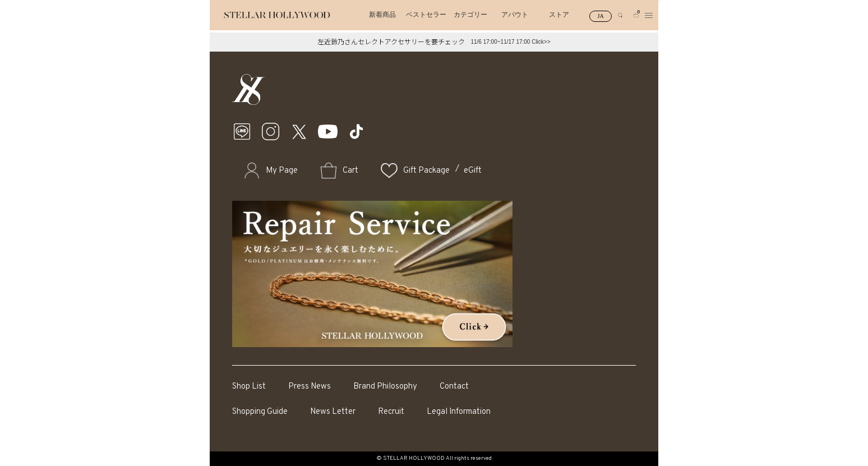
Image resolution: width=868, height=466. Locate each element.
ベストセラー (426, 15)
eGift (473, 171)
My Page (282, 171)
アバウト (515, 15)
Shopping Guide (260, 412)
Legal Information (459, 412)
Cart (350, 171)
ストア (559, 15)
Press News (310, 387)
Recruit (391, 412)
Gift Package (426, 171)
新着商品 (382, 15)
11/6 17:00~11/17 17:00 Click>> (510, 42)
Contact (454, 387)
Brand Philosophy (385, 387)
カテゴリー (470, 15)
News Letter (333, 412)
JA (601, 16)
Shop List (249, 387)
